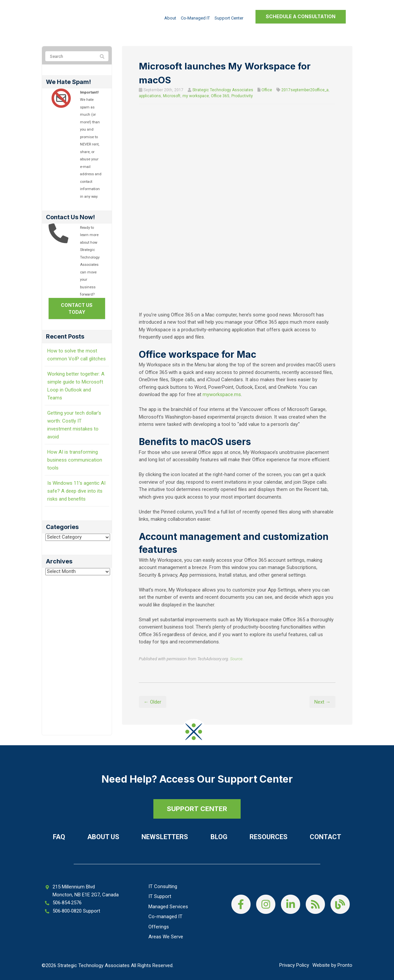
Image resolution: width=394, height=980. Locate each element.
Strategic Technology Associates (223, 90)
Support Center (229, 18)
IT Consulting (163, 886)
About (170, 18)
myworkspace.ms (222, 394)
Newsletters (165, 837)
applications (150, 96)
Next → (322, 702)
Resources (269, 837)
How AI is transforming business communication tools (75, 460)
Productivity (242, 96)
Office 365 (220, 96)
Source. (237, 659)
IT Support (160, 896)
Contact (325, 837)
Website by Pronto (332, 965)
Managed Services (168, 907)
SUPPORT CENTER (197, 809)
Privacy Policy (294, 965)
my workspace (196, 96)
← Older (153, 702)
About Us (103, 837)
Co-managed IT (195, 18)
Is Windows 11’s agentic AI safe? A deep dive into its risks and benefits (76, 491)
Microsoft (172, 96)
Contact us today (77, 308)
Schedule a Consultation (301, 16)
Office (267, 90)
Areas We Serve (166, 937)
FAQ (59, 837)
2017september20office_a (305, 90)
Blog (219, 837)
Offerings (159, 927)
